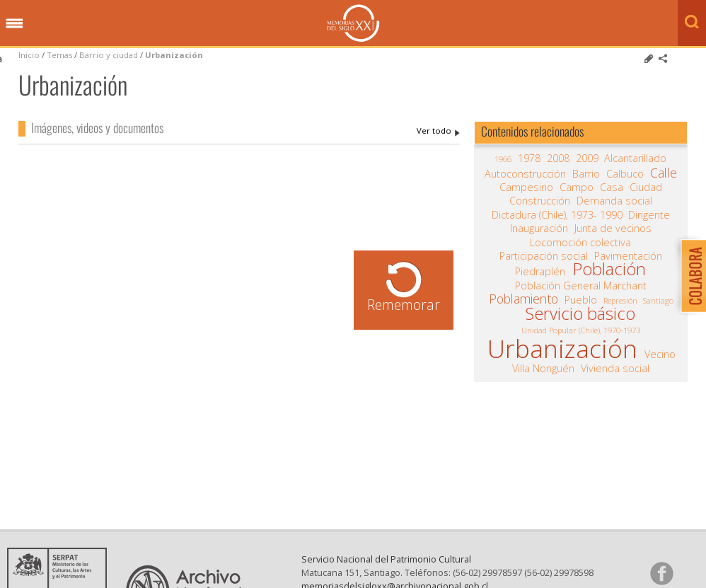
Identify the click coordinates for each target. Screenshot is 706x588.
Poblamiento (523, 299)
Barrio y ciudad (109, 55)
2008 (558, 158)
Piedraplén (540, 272)
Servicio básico (580, 313)
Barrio (586, 174)
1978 (529, 158)
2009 (587, 158)
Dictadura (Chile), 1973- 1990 (557, 215)
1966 (503, 159)
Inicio (29, 55)
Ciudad (646, 188)
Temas (59, 55)
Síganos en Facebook (661, 573)
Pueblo (581, 300)
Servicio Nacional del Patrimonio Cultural (386, 559)
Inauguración (539, 229)
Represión (620, 300)
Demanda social (614, 201)
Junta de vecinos (613, 229)
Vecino (660, 354)
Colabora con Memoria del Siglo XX (690, 276)
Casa (612, 188)
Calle (664, 173)
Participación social (544, 256)
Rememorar (404, 305)
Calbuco (625, 174)
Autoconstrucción (525, 174)
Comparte (663, 59)
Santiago (658, 300)
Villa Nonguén (543, 369)
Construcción (540, 201)
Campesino (526, 188)
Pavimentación (628, 256)
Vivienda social (615, 369)
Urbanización (174, 55)
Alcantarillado (635, 158)
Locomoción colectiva (580, 243)
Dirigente (649, 215)
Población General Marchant (581, 286)
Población (609, 269)
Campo (577, 188)
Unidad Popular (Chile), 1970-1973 (581, 330)
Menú (14, 24)
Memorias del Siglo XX (353, 23)
